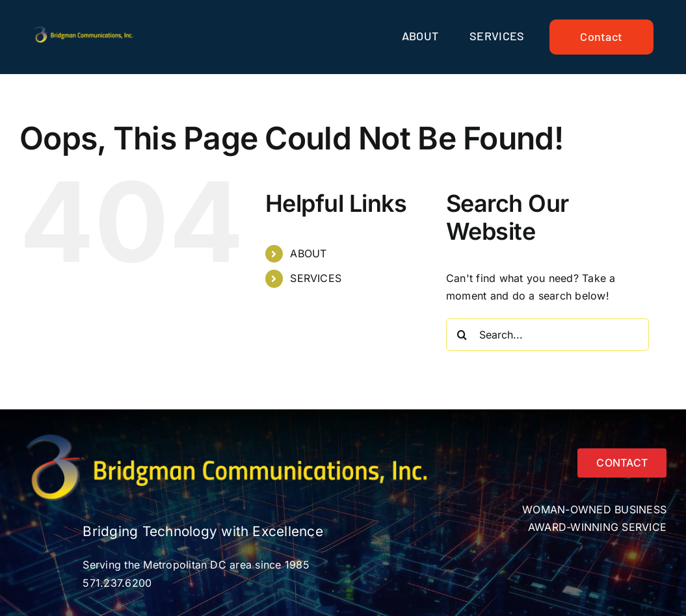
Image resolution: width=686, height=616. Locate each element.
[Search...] (547, 335)
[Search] (462, 335)
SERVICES (316, 278)
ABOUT (308, 253)
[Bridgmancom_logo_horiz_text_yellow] (85, 30)
